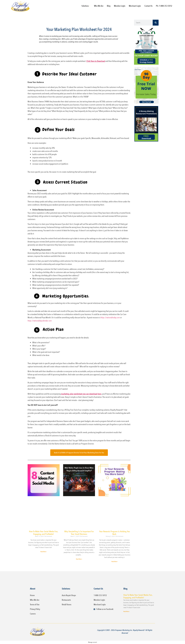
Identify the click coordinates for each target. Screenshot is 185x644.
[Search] (156, 23)
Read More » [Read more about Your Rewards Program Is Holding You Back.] (115, 562)
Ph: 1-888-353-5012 (164, 6)
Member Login (120, 6)
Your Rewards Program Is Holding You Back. (115, 533)
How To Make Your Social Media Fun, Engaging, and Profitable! (44, 533)
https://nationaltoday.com (110, 318)
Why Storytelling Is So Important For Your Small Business (79, 533)
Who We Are (99, 6)
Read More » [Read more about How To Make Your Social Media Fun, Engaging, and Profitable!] (44, 552)
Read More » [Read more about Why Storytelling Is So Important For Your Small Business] (79, 559)
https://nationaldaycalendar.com (40, 321)
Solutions (86, 6)
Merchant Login (135, 6)
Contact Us (148, 6)
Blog (109, 6)
